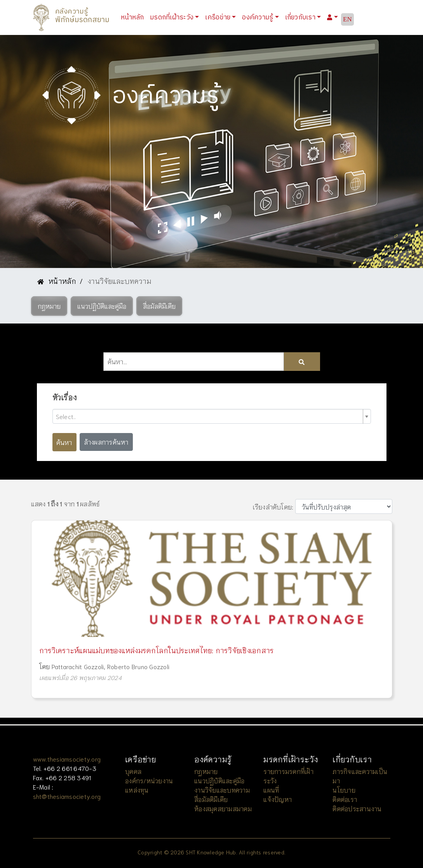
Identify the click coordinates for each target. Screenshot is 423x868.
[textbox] (209, 416)
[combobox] (212, 416)
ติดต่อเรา (345, 799)
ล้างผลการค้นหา (106, 442)
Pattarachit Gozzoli (78, 666)
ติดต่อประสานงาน (357, 808)
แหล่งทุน (137, 790)
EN (347, 19)
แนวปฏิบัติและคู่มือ (219, 780)
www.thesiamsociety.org (67, 759)
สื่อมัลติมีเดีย (211, 799)
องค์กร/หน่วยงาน (149, 780)
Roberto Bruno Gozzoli (138, 666)
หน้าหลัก (134, 17)
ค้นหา (64, 442)
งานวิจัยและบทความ (222, 790)
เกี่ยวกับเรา (300, 17)
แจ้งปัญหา (278, 799)
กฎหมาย (206, 771)
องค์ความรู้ (258, 17)
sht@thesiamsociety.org (67, 796)
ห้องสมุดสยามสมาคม (223, 808)
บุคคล (133, 771)
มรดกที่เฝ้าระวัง (172, 17)
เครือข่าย (218, 17)
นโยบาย (344, 790)
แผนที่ (271, 790)
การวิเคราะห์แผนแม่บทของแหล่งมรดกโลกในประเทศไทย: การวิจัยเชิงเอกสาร (157, 650)
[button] (49, 306)
